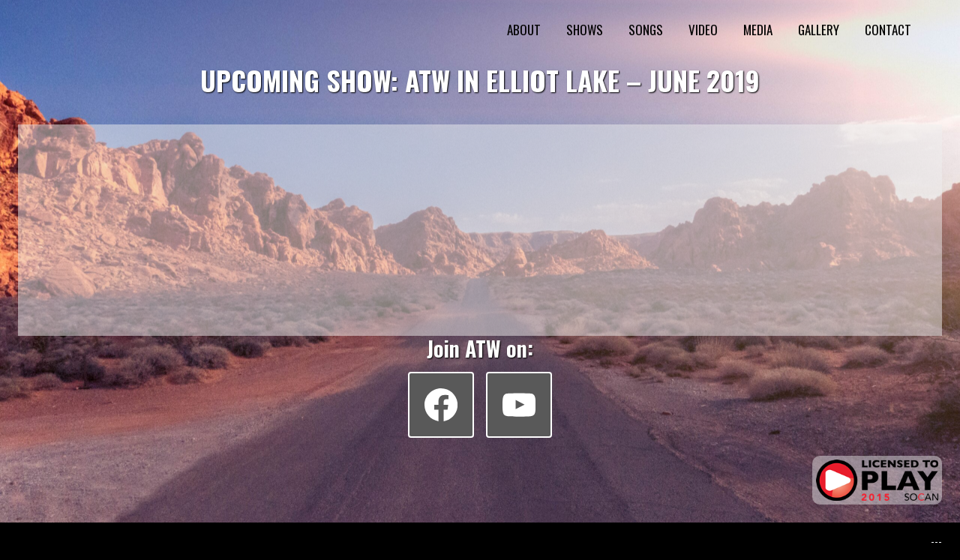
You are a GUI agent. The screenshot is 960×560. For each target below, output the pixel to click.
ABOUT (524, 30)
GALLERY (819, 30)
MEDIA (758, 30)
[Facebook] (441, 405)
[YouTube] (519, 405)
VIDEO (703, 30)
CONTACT (888, 30)
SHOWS (585, 30)
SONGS (646, 30)
